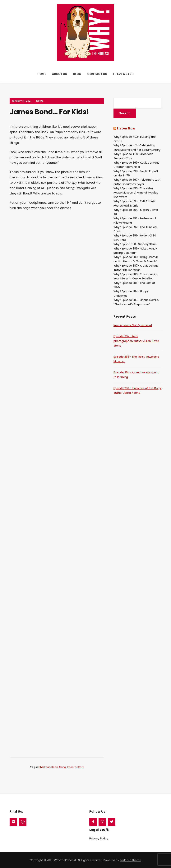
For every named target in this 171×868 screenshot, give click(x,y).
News (40, 101)
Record (72, 767)
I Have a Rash (123, 74)
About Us (59, 74)
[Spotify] (13, 822)
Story (81, 767)
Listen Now (126, 128)
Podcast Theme (131, 860)
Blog (77, 74)
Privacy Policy (99, 838)
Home (42, 74)
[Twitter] (112, 822)
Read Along (59, 767)
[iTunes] (23, 822)
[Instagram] (102, 822)
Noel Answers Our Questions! (133, 325)
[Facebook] (93, 822)
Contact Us (97, 74)
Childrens (44, 767)
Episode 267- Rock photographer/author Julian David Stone (136, 341)
